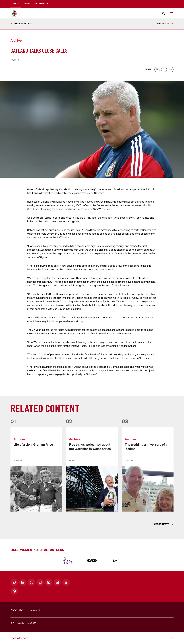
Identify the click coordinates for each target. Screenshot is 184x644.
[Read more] (36, 469)
